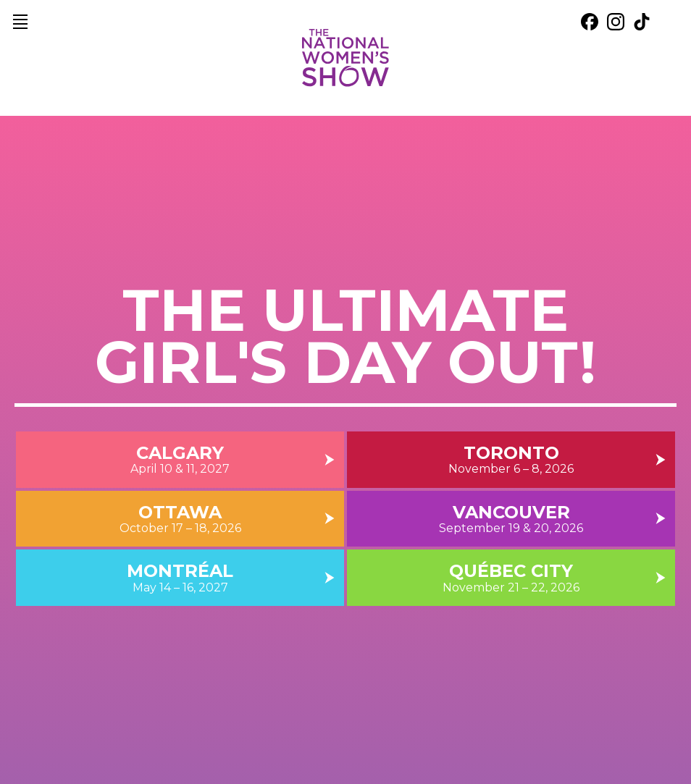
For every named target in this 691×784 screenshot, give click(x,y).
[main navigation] (20, 22)
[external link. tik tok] (642, 22)
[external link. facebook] (590, 22)
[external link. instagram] (616, 22)
